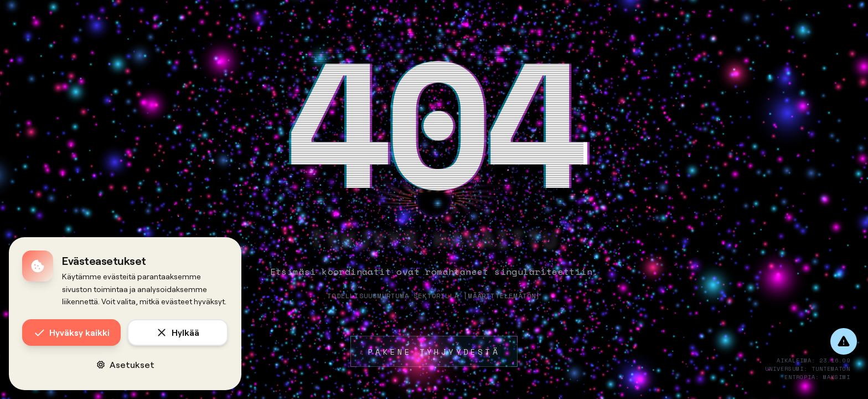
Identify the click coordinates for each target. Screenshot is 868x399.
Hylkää (178, 332)
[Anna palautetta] (844, 341)
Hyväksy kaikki (72, 332)
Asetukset (125, 364)
